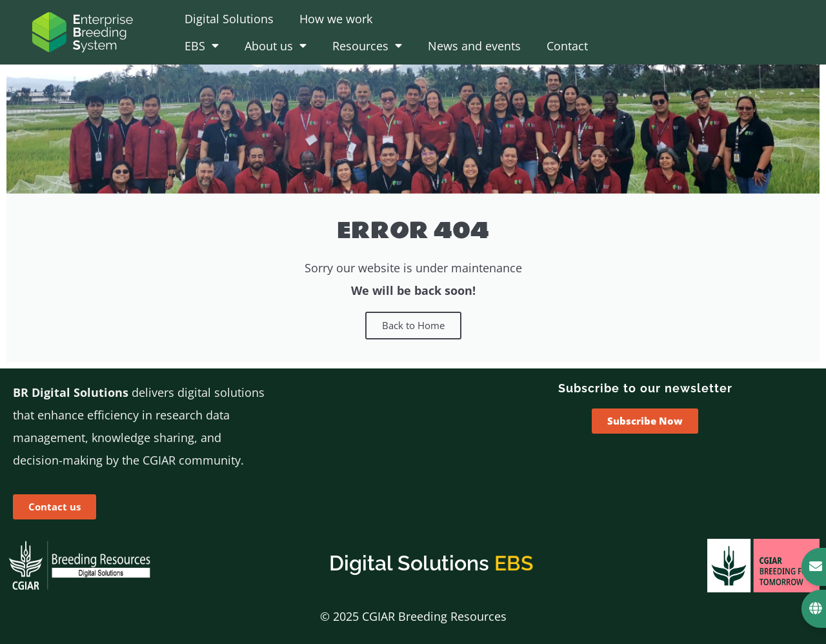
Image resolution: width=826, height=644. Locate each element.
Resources (367, 46)
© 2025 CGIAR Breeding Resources (413, 616)
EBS (202, 46)
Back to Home (413, 325)
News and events (474, 46)
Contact (567, 46)
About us (276, 46)
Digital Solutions (229, 19)
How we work (336, 19)
